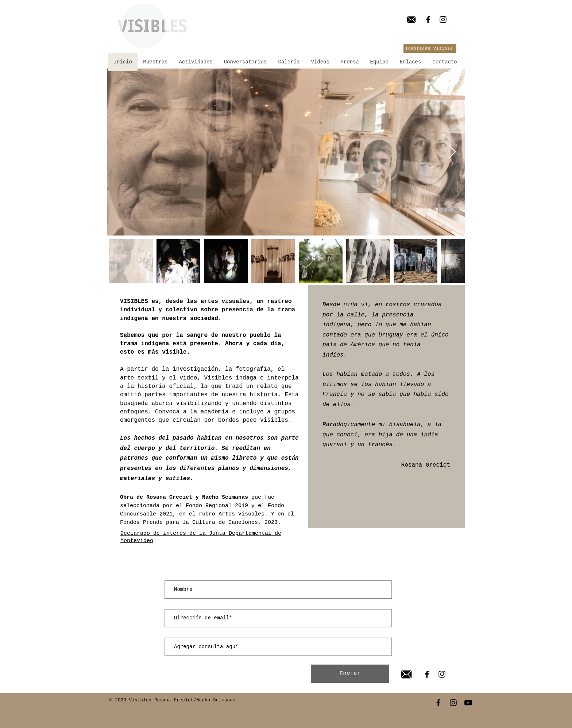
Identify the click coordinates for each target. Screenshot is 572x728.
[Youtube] (468, 703)
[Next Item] (452, 152)
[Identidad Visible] (430, 48)
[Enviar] (350, 674)
